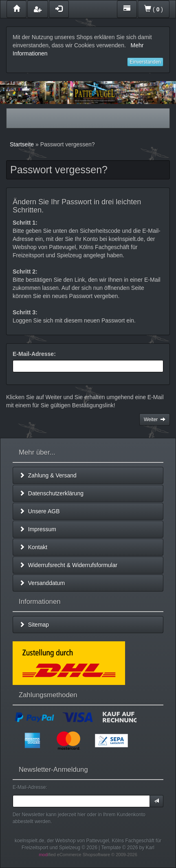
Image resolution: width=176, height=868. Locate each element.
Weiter (155, 420)
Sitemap (34, 625)
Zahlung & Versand (48, 475)
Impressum (38, 529)
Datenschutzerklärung (51, 493)
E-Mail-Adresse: (34, 354)
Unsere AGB (40, 511)
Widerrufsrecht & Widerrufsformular (68, 565)
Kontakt (33, 547)
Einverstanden (145, 62)
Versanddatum (42, 583)
